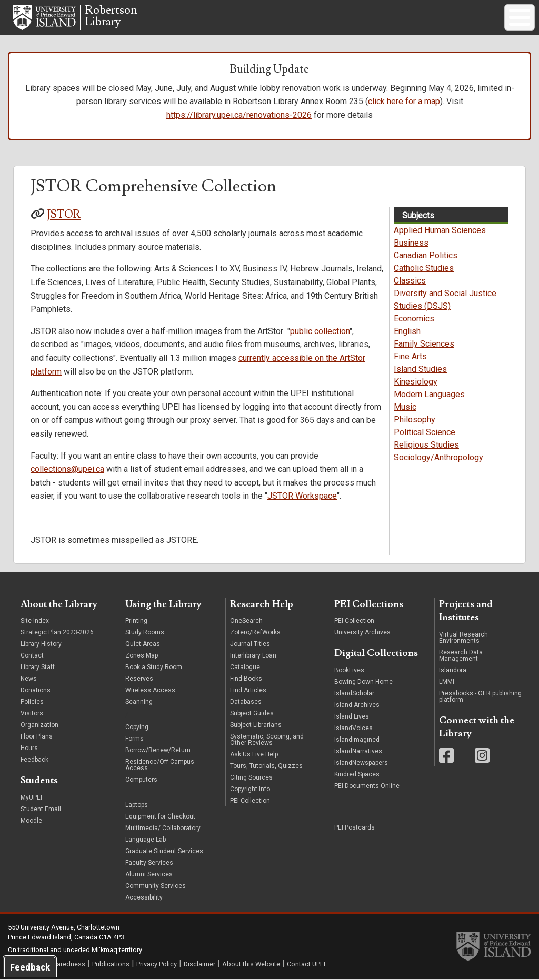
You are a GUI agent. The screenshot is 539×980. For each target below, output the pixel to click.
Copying (137, 727)
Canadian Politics (426, 255)
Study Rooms (145, 632)
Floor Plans (37, 736)
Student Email (41, 809)
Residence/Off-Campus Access (160, 765)
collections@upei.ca (67, 469)
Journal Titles (250, 644)
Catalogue (245, 667)
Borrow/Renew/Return (158, 750)
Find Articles (248, 690)
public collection (320, 331)
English (407, 331)
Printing (136, 621)
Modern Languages (429, 394)
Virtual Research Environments (463, 638)
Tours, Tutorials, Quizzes (266, 766)
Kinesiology (416, 382)
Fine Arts (410, 356)
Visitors (32, 713)
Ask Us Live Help (254, 754)
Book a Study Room (154, 667)
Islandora (453, 670)
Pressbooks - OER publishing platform (480, 696)
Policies (32, 702)
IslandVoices (353, 728)
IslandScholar (354, 693)
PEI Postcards (355, 827)
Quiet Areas (143, 644)
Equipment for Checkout (160, 816)
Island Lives (352, 716)
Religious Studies (426, 445)
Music (405, 407)
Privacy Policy (157, 964)
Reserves (139, 679)
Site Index (35, 621)
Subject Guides (252, 713)
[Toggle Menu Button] (520, 17)
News (29, 679)
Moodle (31, 821)
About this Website (251, 964)
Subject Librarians (256, 725)
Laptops (137, 805)
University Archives (362, 632)
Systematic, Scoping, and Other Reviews (267, 740)
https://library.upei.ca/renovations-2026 (239, 115)
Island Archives (357, 705)
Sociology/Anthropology (438, 457)
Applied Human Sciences (440, 230)
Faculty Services (149, 863)
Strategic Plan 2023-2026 (57, 632)
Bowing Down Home (363, 682)
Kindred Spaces (357, 774)
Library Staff (38, 667)
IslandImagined (357, 740)
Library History (41, 644)
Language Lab (146, 840)
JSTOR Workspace (302, 496)
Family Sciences (424, 344)
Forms (134, 739)
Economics (414, 319)
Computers (142, 780)
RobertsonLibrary (111, 16)
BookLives (349, 670)
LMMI (447, 682)
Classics (410, 281)
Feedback (34, 760)
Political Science (425, 432)
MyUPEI (31, 797)
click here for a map (404, 101)
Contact (32, 655)
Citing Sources (251, 777)
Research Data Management (461, 655)
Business (411, 243)
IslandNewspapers (361, 763)
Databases (246, 702)
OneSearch (246, 621)
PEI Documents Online (367, 786)
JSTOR (64, 214)
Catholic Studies (424, 268)
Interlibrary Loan (253, 655)
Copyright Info (250, 789)
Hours (29, 748)
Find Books (246, 679)
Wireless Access (150, 690)
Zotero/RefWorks (255, 632)
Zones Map (142, 655)
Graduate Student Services (164, 851)
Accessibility (144, 897)
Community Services (156, 886)
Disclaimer (199, 964)
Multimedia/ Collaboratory (163, 828)
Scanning (139, 702)
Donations (36, 690)
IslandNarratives (358, 751)
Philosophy (415, 420)
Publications (111, 964)
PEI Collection (250, 801)
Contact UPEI (306, 964)
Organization (39, 725)
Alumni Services (149, 874)
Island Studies (420, 369)
